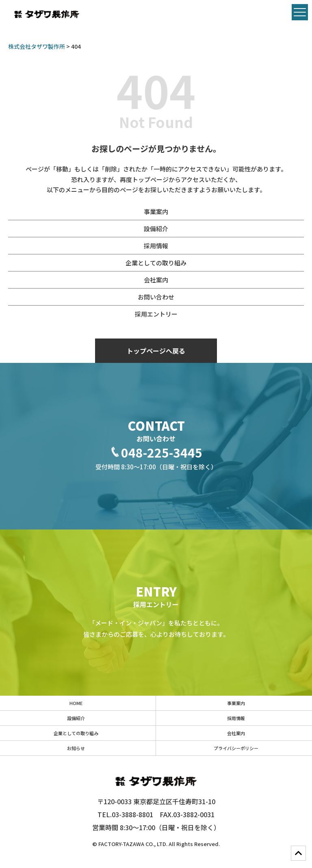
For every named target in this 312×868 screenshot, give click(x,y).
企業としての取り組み (156, 263)
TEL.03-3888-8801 (125, 814)
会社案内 (156, 280)
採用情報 (156, 246)
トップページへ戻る (156, 351)
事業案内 (156, 212)
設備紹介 (156, 229)
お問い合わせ (156, 297)
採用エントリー (156, 314)
